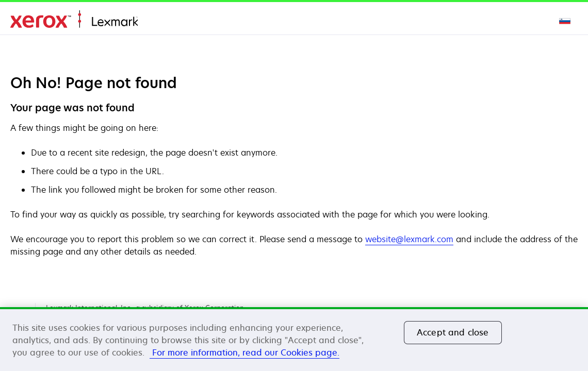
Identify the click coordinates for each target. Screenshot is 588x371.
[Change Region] (565, 21)
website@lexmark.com (409, 239)
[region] (294, 339)
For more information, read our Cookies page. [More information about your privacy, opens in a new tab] (244, 352)
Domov (74, 19)
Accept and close (453, 332)
